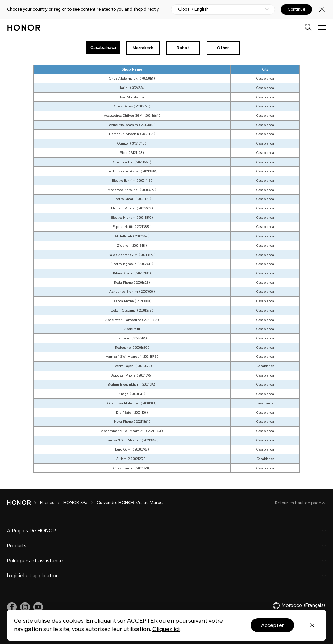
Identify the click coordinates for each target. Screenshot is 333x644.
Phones (47, 503)
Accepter (272, 625)
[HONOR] (19, 503)
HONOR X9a (75, 503)
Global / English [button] (193, 9)
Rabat (183, 48)
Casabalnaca (103, 48)
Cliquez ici (166, 629)
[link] (12, 607)
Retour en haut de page (299, 503)
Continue (296, 9)
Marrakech (143, 48)
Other (223, 48)
